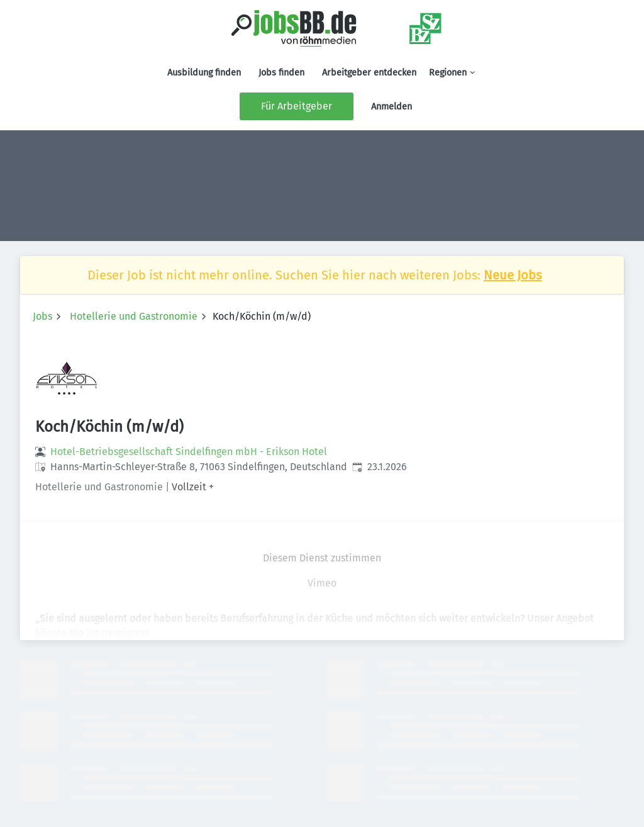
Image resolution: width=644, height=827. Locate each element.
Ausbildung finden (204, 73)
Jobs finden (281, 73)
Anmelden (391, 107)
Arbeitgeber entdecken (369, 73)
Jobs (42, 316)
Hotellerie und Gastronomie (134, 316)
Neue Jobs (513, 275)
